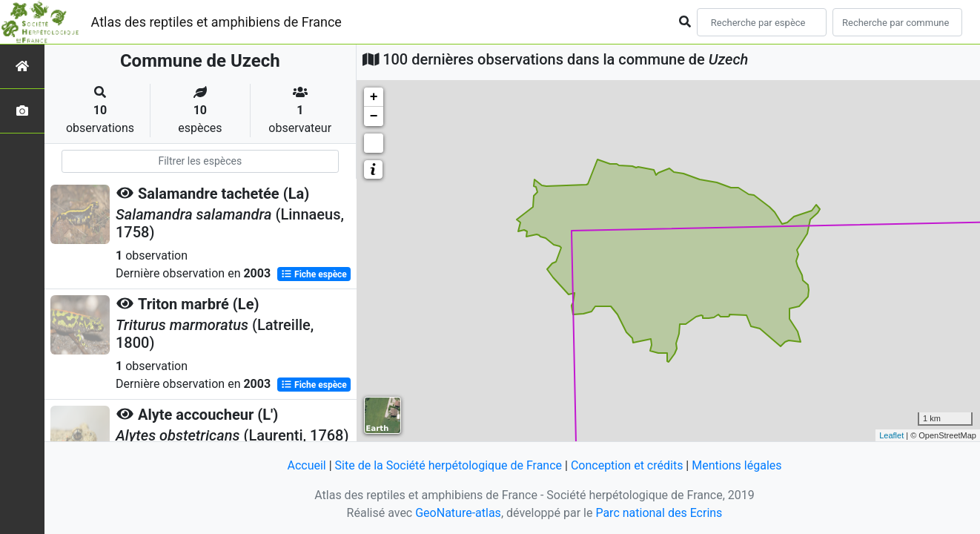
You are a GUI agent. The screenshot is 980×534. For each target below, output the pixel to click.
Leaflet (891, 435)
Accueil (306, 465)
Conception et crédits (627, 465)
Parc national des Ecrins (659, 513)
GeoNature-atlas (458, 513)
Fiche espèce (314, 274)
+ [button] (374, 97)
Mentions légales (736, 465)
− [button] (374, 116)
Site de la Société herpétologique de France (448, 465)
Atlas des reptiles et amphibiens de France (216, 22)
